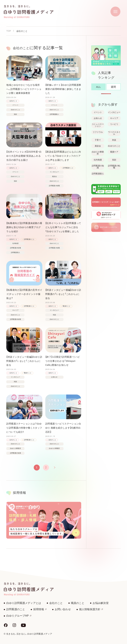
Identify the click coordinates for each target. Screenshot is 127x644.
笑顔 (114, 160)
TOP (9, 31)
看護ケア (114, 152)
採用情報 (40, 609)
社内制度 (98, 160)
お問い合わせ (63, 609)
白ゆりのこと (114, 146)
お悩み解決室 (101, 603)
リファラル (98, 132)
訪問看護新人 (98, 174)
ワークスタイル (114, 133)
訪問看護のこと (16, 609)
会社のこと (56, 603)
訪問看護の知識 (98, 167)
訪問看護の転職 (114, 167)
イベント (98, 112)
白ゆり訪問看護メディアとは (24, 603)
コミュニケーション (98, 125)
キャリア (114, 118)
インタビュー (114, 112)
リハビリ (114, 124)
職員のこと (78, 603)
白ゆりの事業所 (98, 153)
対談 (114, 140)
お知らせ (98, 118)
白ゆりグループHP (19, 616)
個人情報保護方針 (91, 609)
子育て (98, 140)
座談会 (98, 146)
